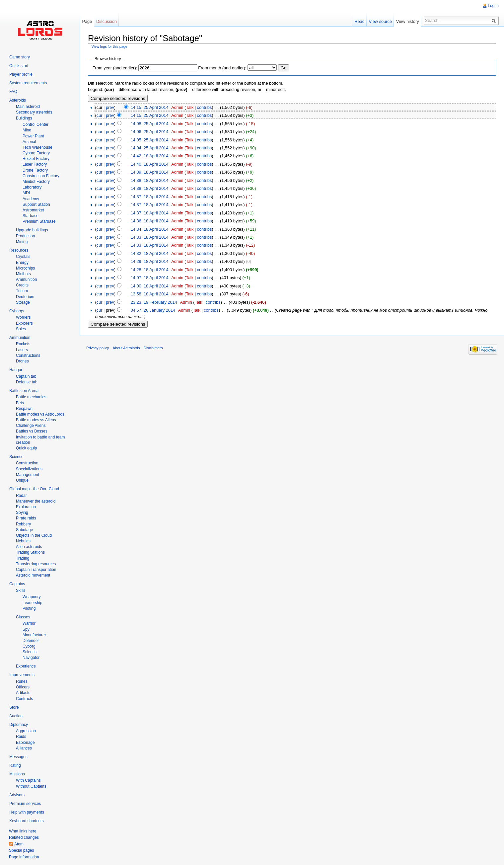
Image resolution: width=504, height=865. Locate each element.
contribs (205, 107)
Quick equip (26, 448)
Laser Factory (35, 164)
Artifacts (23, 693)
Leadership (32, 603)
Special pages (21, 850)
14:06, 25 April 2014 (150, 132)
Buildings (24, 118)
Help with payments (27, 812)
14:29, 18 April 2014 (150, 261)
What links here (23, 831)
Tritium (22, 291)
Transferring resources (36, 564)
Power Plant (33, 136)
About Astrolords (126, 348)
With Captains (28, 780)
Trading (23, 558)
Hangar (16, 370)
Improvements (22, 675)
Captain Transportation (36, 570)
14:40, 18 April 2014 (150, 164)
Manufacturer (34, 635)
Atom (19, 844)
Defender (31, 641)
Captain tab (26, 376)
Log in (493, 6)
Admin (177, 107)
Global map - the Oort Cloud (34, 489)
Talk (190, 107)
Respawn (24, 409)
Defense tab (27, 382)
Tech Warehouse (37, 147)
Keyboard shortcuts (26, 821)
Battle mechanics (31, 397)
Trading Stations (30, 552)
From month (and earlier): (222, 68)
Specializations (29, 469)
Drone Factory (35, 170)
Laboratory (32, 187)
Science (16, 457)
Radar (21, 496)
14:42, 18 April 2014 (150, 156)
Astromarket (33, 210)
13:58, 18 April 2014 (150, 294)
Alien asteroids (29, 547)
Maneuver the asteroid (36, 501)
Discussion (107, 21)
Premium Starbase (39, 221)
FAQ (13, 92)
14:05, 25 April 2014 (150, 140)
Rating (15, 765)
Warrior (29, 623)
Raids (21, 737)
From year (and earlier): (115, 68)
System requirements (28, 83)
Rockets (23, 344)
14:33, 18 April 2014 (150, 237)
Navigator (31, 658)
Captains (17, 584)
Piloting (29, 608)
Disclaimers (153, 348)
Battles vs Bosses (32, 431)
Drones (22, 361)
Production (25, 236)
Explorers (24, 323)
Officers (23, 687)
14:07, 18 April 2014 (150, 278)
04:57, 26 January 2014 (153, 310)
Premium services (25, 804)
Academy (31, 199)
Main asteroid (28, 107)
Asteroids (18, 100)
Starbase (31, 216)
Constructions (28, 355)
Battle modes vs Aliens (36, 420)
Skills (21, 590)
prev (110, 107)
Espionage (25, 743)
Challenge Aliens (31, 426)
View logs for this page (109, 46)
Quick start (19, 66)
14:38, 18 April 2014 (150, 180)
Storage (23, 302)
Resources (19, 250)
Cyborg (29, 646)
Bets (20, 403)
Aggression (26, 731)
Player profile (21, 74)
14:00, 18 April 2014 (150, 286)
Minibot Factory (36, 182)
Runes (22, 681)
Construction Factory (41, 176)
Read (360, 21)
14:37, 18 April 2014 (150, 197)
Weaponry (32, 597)
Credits (22, 285)
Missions (17, 774)
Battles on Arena (24, 391)
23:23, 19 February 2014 (154, 302)
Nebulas (23, 541)
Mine (27, 130)
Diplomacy (19, 725)
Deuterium (25, 297)
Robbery (23, 524)
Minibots (23, 274)
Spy (26, 629)
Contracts (24, 699)
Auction (16, 716)
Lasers (22, 350)
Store (14, 707)
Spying (22, 512)
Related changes (24, 837)
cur (100, 115)
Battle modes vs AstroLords (40, 414)
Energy (22, 263)
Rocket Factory (36, 159)
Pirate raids (26, 518)
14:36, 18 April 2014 (150, 221)
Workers (23, 317)
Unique (22, 480)
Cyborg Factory (36, 153)
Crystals (23, 257)
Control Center (36, 124)
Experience (26, 666)
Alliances (24, 748)
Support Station (36, 204)
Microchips (25, 268)
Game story (20, 57)
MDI (26, 193)
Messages (18, 757)
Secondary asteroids (34, 112)
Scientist (30, 652)
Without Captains (31, 786)
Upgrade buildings (32, 230)
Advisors (17, 795)
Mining (22, 242)
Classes (23, 617)
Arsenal (29, 142)
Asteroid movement (33, 575)
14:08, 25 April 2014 (150, 124)
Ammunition (26, 279)
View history (408, 21)
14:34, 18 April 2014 (150, 229)
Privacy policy (98, 348)
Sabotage (24, 530)
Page (87, 21)
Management (28, 475)
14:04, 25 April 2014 (150, 148)
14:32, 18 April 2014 (150, 253)
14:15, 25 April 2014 (150, 107)
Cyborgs (17, 311)
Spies (21, 329)
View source (380, 21)
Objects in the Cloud (34, 535)
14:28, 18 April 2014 (150, 270)
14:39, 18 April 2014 (150, 172)
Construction (27, 463)
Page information (24, 857)
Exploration (26, 507)
